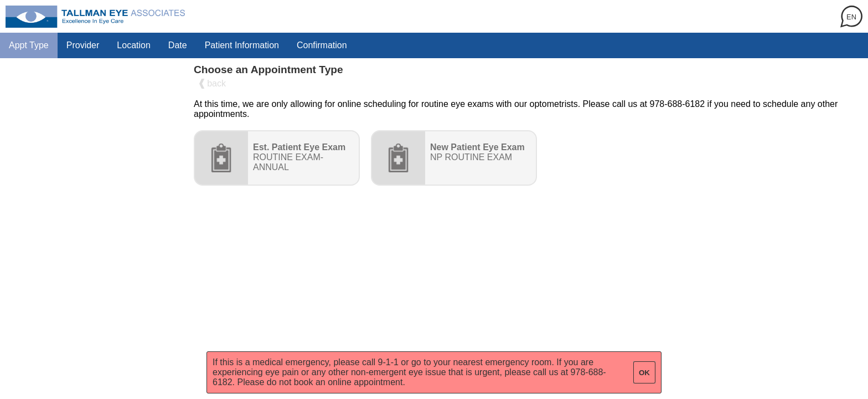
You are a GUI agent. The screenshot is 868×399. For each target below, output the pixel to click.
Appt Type (29, 45)
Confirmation (322, 45)
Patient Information (242, 45)
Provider (83, 45)
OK (644, 373)
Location (134, 45)
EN (851, 17)
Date (178, 45)
